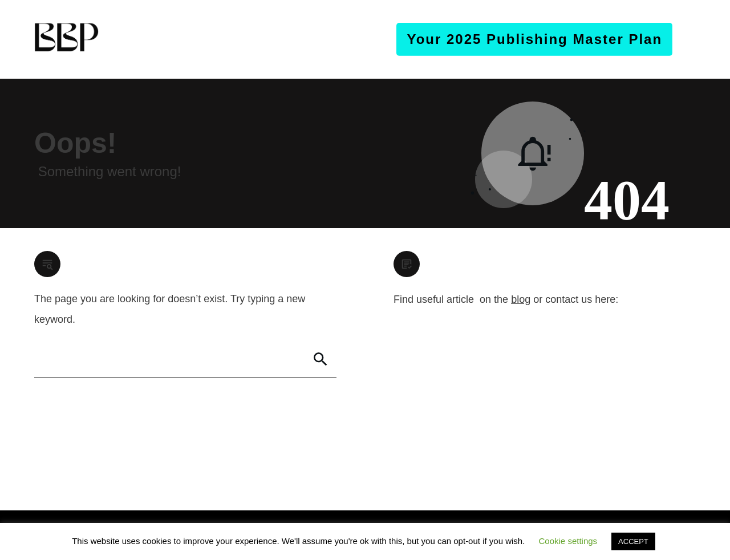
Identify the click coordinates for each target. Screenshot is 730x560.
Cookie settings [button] (568, 541)
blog (521, 299)
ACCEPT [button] (633, 541)
